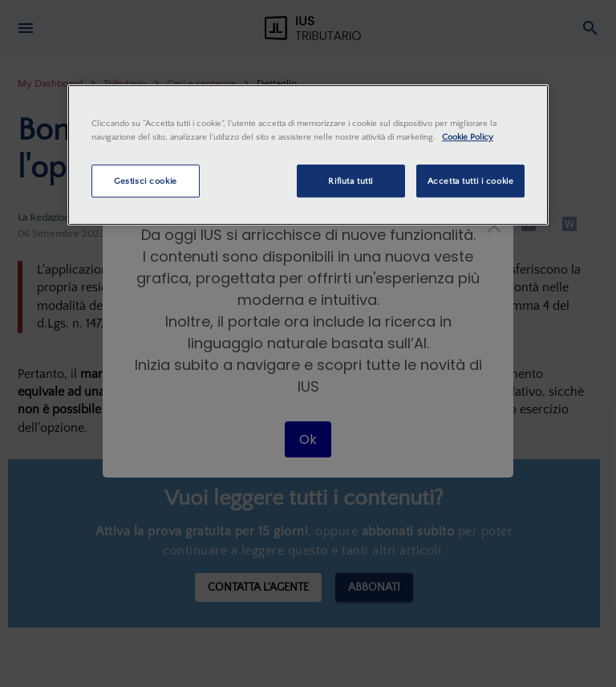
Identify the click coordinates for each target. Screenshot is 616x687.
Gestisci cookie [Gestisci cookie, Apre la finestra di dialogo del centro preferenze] (146, 181)
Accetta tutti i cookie (471, 181)
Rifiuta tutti (350, 181)
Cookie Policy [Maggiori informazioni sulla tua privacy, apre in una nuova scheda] (468, 138)
